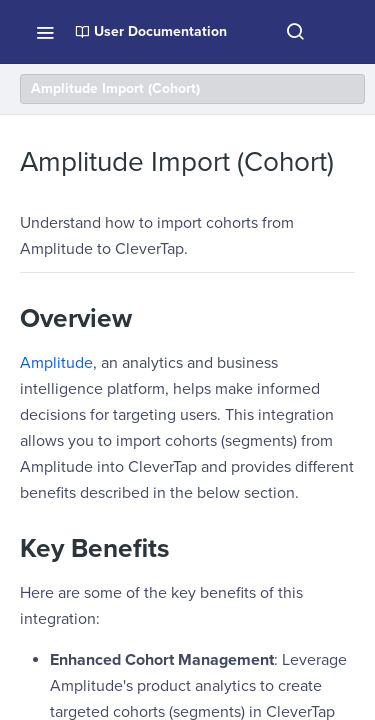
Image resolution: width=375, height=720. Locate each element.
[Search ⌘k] (295, 32)
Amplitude (56, 363)
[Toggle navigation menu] (45, 32)
